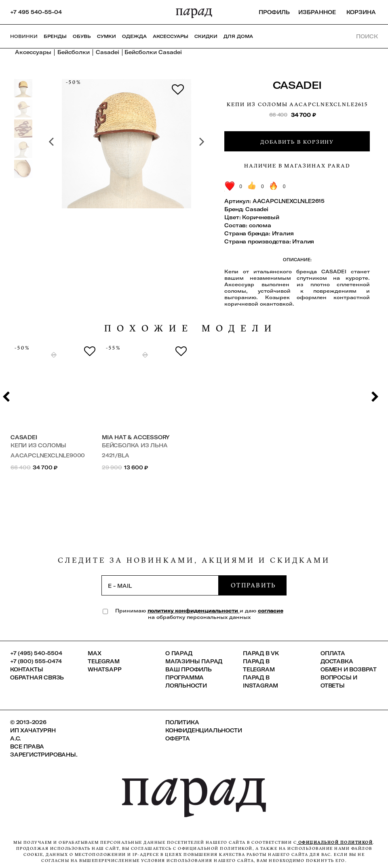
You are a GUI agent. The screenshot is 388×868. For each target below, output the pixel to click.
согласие (271, 611)
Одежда (134, 36)
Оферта (178, 738)
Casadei (297, 85)
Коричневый (260, 217)
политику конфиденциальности (194, 611)
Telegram (103, 661)
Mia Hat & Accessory (136, 437)
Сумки (106, 36)
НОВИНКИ (24, 36)
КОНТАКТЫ (26, 669)
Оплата (333, 653)
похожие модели (191, 328)
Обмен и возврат (349, 669)
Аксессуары (171, 36)
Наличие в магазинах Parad (297, 166)
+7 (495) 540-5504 (36, 653)
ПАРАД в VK (261, 653)
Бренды (55, 36)
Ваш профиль (189, 669)
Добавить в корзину (297, 142)
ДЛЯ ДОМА (238, 36)
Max (94, 653)
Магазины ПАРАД (194, 661)
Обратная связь (37, 677)
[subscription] (160, 585)
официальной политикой (335, 842)
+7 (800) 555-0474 (36, 661)
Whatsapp (104, 669)
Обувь (82, 36)
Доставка (337, 661)
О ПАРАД (179, 653)
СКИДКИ (206, 36)
